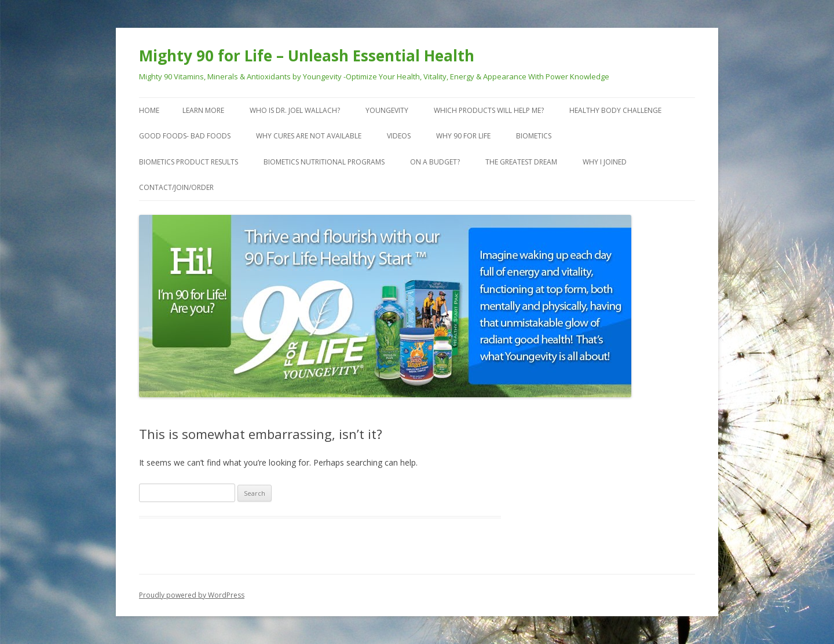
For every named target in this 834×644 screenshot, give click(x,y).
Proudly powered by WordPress (192, 595)
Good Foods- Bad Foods (185, 136)
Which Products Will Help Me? (489, 110)
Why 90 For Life (463, 136)
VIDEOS (399, 136)
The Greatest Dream (521, 162)
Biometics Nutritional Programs (324, 162)
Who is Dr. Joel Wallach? (295, 110)
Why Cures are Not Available (309, 136)
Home (149, 110)
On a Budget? (435, 162)
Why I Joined (605, 162)
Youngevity (387, 110)
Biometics (534, 136)
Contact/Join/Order (176, 187)
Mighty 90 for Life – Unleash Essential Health (307, 56)
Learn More (203, 110)
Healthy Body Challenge (615, 110)
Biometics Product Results (189, 162)
